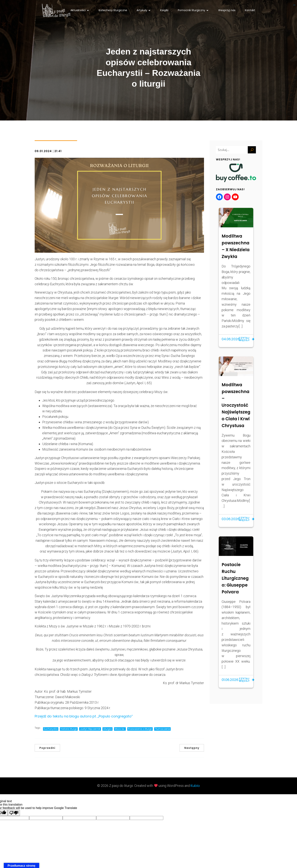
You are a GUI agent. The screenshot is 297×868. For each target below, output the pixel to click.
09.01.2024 (43, 151)
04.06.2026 (231, 339)
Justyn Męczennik (90, 729)
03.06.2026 (231, 519)
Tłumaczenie (162, 729)
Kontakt (250, 10)
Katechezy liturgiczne (113, 10)
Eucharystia (51, 729)
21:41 (58, 151)
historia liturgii (69, 729)
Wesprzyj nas (227, 10)
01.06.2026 (230, 680)
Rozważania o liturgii (140, 729)
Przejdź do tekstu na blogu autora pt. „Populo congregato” (84, 716)
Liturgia (107, 729)
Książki (164, 10)
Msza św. (120, 729)
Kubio (195, 786)
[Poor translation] (14, 813)
